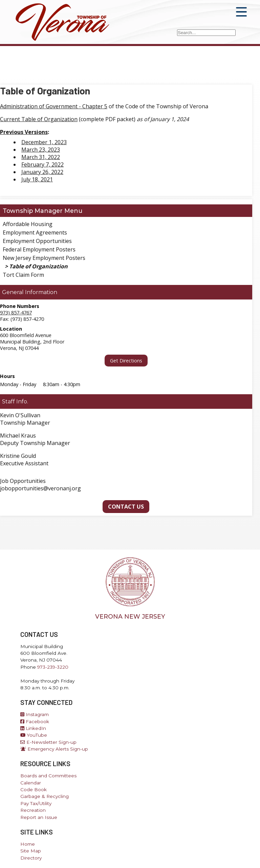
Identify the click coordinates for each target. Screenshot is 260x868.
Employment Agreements (35, 232)
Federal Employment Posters (39, 249)
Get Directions (126, 361)
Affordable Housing (28, 224)
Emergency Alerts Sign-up (54, 749)
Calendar (31, 783)
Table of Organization (38, 266)
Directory (31, 858)
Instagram (35, 714)
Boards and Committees (48, 776)
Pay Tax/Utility (36, 803)
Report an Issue (39, 817)
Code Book (34, 789)
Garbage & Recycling (45, 796)
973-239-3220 (53, 667)
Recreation (33, 810)
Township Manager (33, 211)
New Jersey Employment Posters (44, 258)
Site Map (31, 851)
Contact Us (126, 507)
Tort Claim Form (23, 275)
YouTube (34, 735)
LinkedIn (33, 728)
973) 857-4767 (16, 313)
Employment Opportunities (37, 241)
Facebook (35, 721)
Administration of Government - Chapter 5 (54, 106)
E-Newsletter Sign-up (48, 742)
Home (28, 844)
